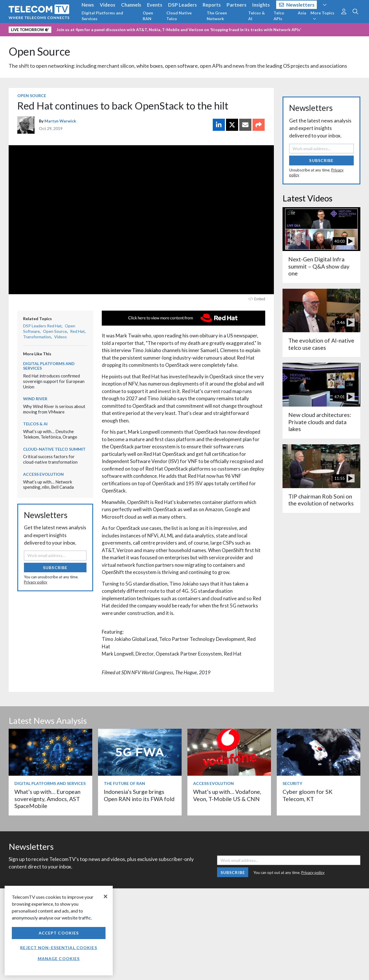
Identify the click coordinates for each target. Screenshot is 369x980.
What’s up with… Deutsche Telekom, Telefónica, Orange (51, 434)
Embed (257, 299)
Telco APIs (279, 16)
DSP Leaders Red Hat (42, 326)
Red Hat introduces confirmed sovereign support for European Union (54, 381)
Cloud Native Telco (179, 16)
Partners (237, 5)
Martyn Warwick (60, 121)
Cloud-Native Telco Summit (54, 449)
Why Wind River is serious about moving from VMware (54, 409)
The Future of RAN (124, 783)
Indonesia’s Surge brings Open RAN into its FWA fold (139, 795)
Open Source (39, 51)
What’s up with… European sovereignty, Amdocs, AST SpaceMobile (47, 799)
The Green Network (217, 16)
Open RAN (148, 16)
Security (292, 783)
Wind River (35, 399)
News (88, 5)
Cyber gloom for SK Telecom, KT (307, 795)
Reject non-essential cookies (59, 948)
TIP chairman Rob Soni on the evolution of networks (321, 500)
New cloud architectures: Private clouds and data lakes (320, 422)
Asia (302, 13)
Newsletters (297, 5)
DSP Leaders (182, 5)
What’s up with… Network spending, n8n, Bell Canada (48, 485)
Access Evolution (43, 474)
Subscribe (55, 568)
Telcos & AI (257, 16)
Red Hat (77, 331)
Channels (131, 5)
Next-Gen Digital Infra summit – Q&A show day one (319, 266)
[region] (59, 931)
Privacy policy (36, 582)
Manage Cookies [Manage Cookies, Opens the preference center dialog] (59, 959)
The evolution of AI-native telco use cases (321, 344)
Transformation (37, 337)
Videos (108, 5)
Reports (212, 5)
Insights (261, 5)
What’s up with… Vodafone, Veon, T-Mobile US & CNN (227, 795)
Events (155, 5)
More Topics (322, 16)
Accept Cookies (59, 933)
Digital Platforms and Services (102, 16)
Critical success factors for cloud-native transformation (50, 459)
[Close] (106, 896)
